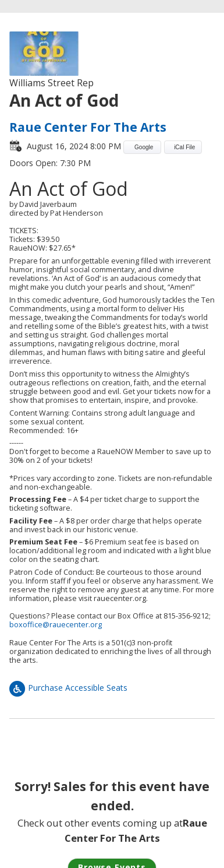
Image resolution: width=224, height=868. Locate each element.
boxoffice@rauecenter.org (56, 625)
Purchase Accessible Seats (68, 688)
